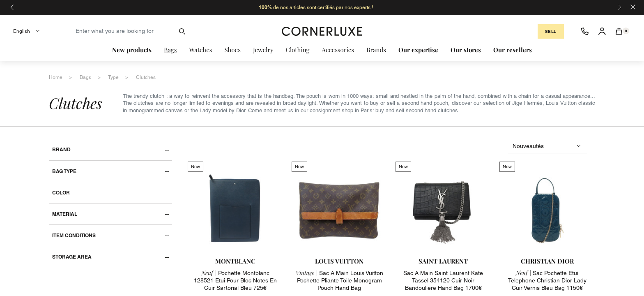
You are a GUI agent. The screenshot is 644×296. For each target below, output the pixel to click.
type (113, 77)
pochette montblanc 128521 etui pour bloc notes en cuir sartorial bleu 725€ (235, 280)
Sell (551, 31)
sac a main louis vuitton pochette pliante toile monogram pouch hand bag (339, 280)
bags (85, 77)
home (56, 77)
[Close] (633, 6)
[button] (619, 31)
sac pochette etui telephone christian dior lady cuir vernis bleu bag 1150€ (547, 280)
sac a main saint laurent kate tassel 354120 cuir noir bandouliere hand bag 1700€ (443, 280)
